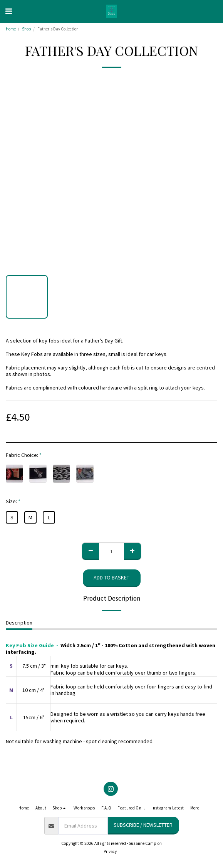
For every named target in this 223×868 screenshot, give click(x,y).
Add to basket (111, 578)
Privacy (110, 851)
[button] (8, 11)
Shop (27, 29)
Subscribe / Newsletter (143, 825)
